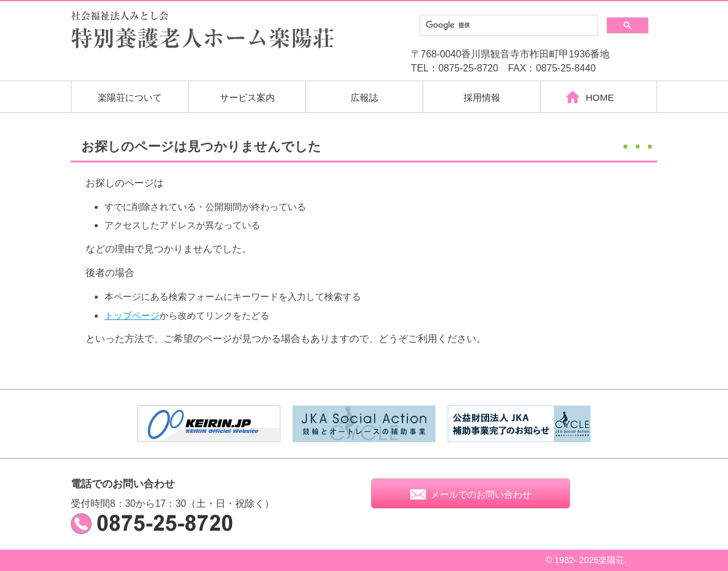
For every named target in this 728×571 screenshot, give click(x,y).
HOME (599, 97)
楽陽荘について (130, 97)
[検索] (508, 26)
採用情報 (482, 97)
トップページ (132, 315)
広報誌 (364, 97)
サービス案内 (247, 97)
